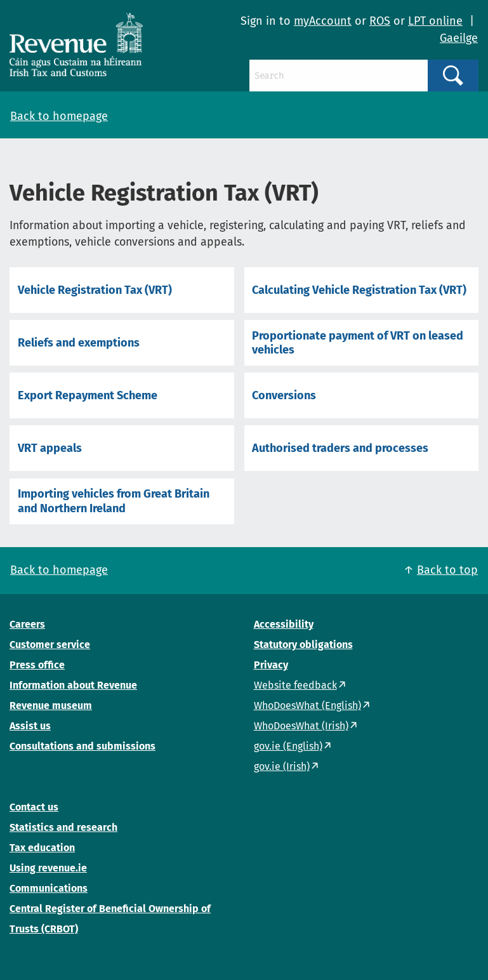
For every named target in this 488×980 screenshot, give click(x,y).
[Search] (339, 76)
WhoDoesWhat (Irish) (301, 726)
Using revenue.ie (48, 868)
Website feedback (295, 685)
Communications (49, 888)
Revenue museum (51, 705)
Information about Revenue (73, 685)
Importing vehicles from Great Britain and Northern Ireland (114, 501)
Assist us (30, 726)
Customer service (50, 645)
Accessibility (284, 624)
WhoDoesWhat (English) (307, 705)
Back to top (447, 570)
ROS (380, 21)
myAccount (323, 21)
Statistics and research (63, 827)
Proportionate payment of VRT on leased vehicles (358, 343)
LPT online (435, 21)
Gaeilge (459, 38)
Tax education (42, 848)
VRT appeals (50, 448)
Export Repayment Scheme (88, 395)
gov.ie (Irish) (282, 766)
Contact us (34, 807)
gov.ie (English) (288, 746)
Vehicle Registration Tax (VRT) (95, 290)
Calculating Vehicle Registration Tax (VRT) (359, 290)
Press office (37, 665)
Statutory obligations (303, 645)
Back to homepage (59, 116)
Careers (27, 624)
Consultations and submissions (82, 746)
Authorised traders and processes (340, 448)
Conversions (284, 395)
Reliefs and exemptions (79, 343)
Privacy (271, 665)
